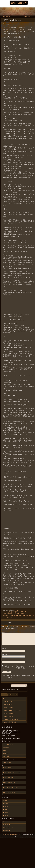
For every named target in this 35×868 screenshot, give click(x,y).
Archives (11, 697)
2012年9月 (5, 803)
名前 (4, 651)
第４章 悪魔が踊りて (10, 718)
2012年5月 (5, 812)
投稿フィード (7, 827)
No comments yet (30, 612)
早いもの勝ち (7, 758)
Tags (16, 697)
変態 (23, 616)
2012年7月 (5, 809)
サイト (4, 662)
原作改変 (19, 616)
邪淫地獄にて (6, 17)
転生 (11, 618)
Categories (4, 697)
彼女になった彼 (8, 704)
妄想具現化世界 (19, 3)
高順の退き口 (7, 750)
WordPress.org (6, 833)
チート (13, 614)
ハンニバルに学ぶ (8, 747)
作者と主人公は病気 (10, 616)
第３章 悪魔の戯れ (9, 715)
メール (4, 657)
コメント (5, 632)
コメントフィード (8, 830)
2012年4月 (5, 815)
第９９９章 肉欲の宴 (10, 724)
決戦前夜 (5, 755)
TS (22, 612)
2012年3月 (5, 818)
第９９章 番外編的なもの (11, 721)
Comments (14, 837)
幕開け (5, 752)
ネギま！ (18, 614)
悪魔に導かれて (8, 707)
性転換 (26, 616)
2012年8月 (5, 806)
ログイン (5, 824)
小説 (4, 701)
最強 (8, 618)
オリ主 (9, 614)
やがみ (17, 610)
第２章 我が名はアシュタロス (12, 713)
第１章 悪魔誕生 (13, 612)
